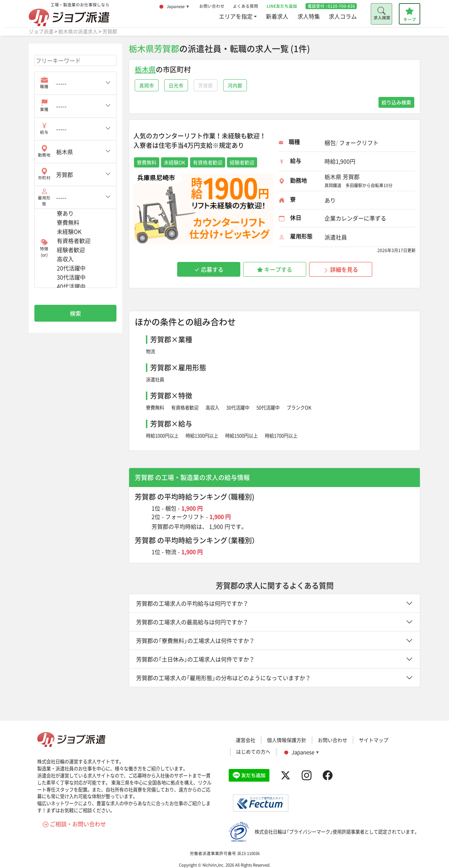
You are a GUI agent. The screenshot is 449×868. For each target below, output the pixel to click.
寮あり (84, 213)
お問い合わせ (212, 6)
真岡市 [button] (147, 85)
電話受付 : (331, 6)
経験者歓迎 (84, 250)
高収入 (212, 407)
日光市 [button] (176, 85)
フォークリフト (185, 517)
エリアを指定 (236, 16)
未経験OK (84, 232)
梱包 (171, 508)
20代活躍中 (84, 268)
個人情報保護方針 (287, 740)
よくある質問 (246, 6)
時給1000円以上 (162, 436)
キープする (275, 269)
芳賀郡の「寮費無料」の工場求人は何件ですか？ (195, 640)
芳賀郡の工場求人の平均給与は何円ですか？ (192, 603)
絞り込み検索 (396, 102)
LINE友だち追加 (282, 6)
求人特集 (309, 16)
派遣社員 (155, 379)
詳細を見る (341, 269)
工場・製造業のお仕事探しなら (69, 14)
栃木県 (145, 69)
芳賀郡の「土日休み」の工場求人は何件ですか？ (195, 659)
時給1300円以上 (202, 436)
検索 (75, 313)
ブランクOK (299, 407)
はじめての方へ (253, 751)
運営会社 (246, 740)
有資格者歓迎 (185, 407)
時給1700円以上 (281, 436)
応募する (209, 269)
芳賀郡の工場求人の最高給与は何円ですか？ (192, 622)
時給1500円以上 (242, 436)
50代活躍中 (268, 407)
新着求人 (277, 16)
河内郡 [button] (235, 85)
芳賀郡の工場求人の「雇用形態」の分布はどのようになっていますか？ (223, 678)
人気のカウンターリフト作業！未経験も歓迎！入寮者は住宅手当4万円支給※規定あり (200, 140)
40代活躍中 (84, 287)
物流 (150, 351)
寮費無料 (155, 407)
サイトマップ (374, 740)
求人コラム (343, 16)
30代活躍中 (238, 407)
